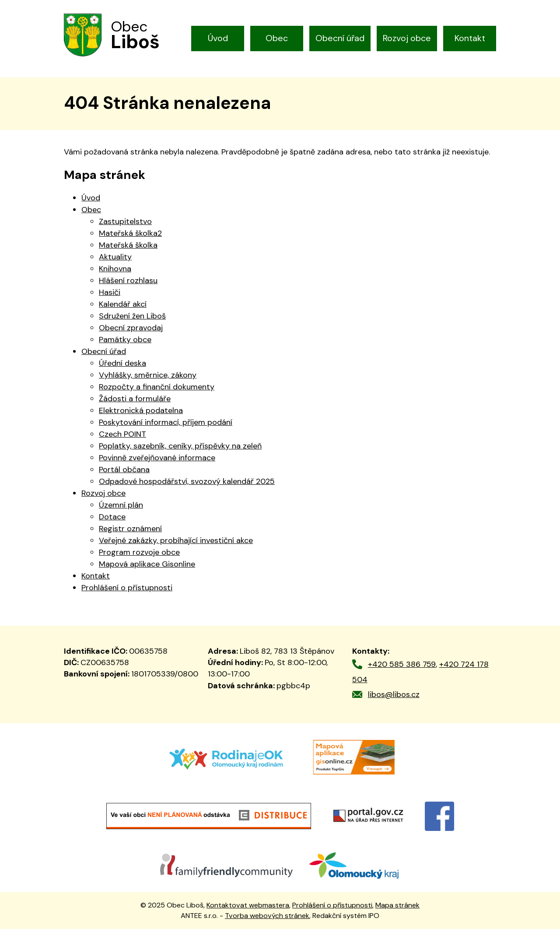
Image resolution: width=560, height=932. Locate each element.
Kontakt (470, 38)
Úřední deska (122, 366)
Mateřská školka (128, 248)
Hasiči (110, 295)
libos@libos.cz (394, 697)
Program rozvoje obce (139, 555)
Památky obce (125, 343)
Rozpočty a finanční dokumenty (157, 390)
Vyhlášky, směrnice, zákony (148, 378)
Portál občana (124, 473)
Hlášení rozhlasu (128, 284)
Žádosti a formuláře (135, 402)
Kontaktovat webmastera (248, 908)
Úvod (218, 38)
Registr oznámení (130, 532)
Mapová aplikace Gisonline (147, 567)
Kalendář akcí (123, 307)
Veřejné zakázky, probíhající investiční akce (176, 543)
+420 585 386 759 (402, 667)
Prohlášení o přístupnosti (127, 591)
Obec (277, 38)
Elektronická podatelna (141, 413)
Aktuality (115, 260)
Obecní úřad (340, 38)
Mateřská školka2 (130, 236)
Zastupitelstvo (125, 224)
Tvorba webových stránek (267, 918)
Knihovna (115, 272)
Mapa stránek (397, 908)
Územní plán (121, 508)
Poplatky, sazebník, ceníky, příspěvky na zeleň (180, 449)
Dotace (112, 520)
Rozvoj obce (407, 38)
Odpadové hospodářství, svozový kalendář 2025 (187, 484)
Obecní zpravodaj (131, 331)
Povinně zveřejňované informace (157, 461)
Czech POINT (122, 437)
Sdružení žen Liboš (132, 319)
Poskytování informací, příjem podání (166, 425)
